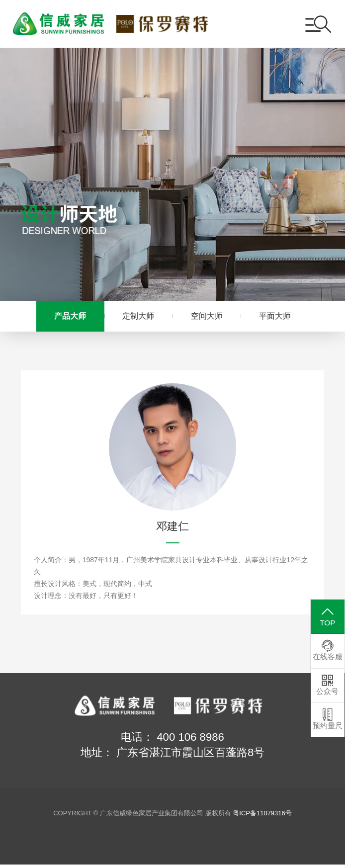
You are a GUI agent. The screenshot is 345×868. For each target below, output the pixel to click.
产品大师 (61, 317)
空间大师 (210, 317)
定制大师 (135, 317)
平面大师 (284, 317)
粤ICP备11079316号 (262, 817)
